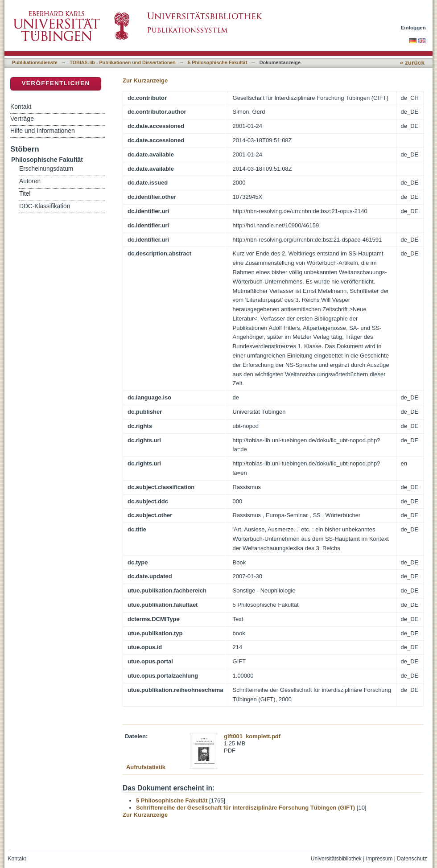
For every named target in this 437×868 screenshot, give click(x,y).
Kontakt (21, 107)
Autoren (30, 181)
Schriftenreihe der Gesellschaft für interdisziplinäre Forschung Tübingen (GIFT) (245, 808)
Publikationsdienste (35, 62)
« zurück (412, 63)
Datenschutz (412, 859)
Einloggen (414, 27)
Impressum (379, 859)
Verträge (22, 119)
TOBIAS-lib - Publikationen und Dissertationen (123, 62)
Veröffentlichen (56, 83)
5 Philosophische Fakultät (217, 62)
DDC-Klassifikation (45, 206)
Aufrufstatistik (146, 767)
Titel (25, 194)
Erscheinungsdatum (46, 169)
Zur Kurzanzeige (145, 80)
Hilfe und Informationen (43, 131)
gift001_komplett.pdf (252, 736)
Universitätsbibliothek (336, 859)
